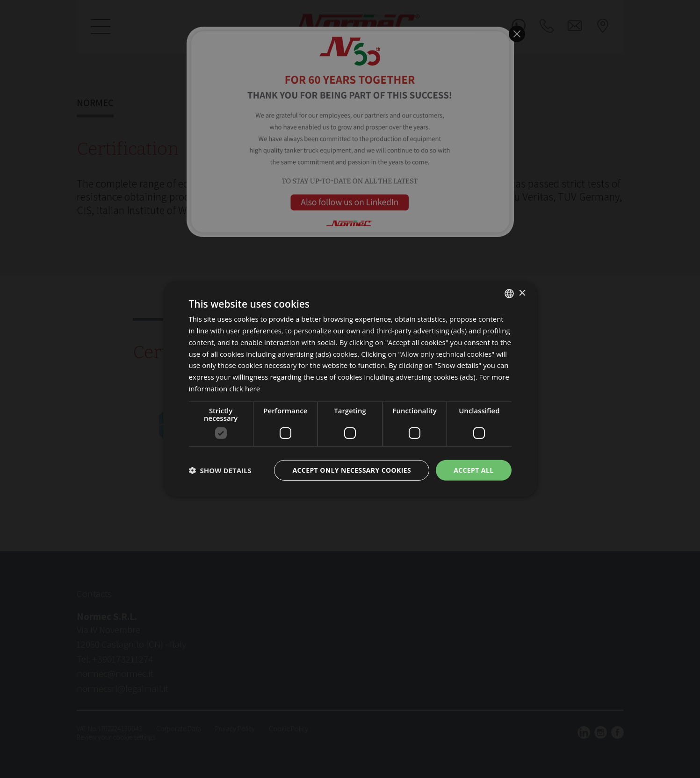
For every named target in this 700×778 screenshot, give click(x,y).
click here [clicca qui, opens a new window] (245, 389)
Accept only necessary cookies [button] (352, 470)
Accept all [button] (473, 470)
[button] (220, 470)
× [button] (522, 293)
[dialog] (350, 389)
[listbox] (509, 294)
